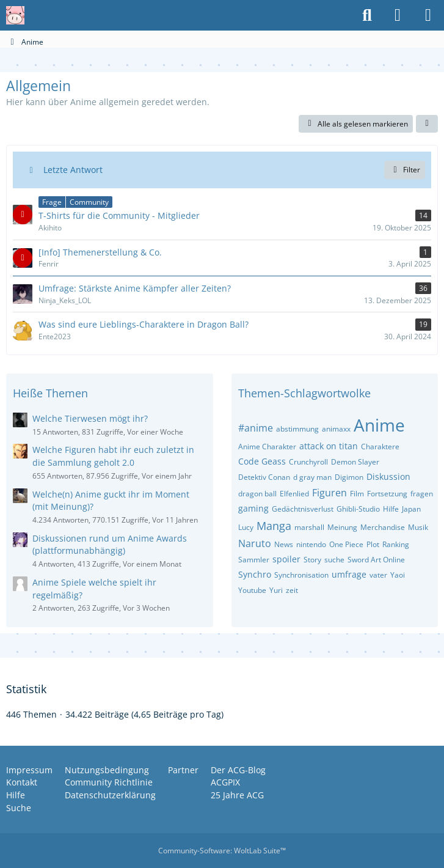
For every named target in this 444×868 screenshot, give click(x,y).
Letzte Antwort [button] (73, 170)
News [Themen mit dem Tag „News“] (284, 544)
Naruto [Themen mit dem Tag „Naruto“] (255, 543)
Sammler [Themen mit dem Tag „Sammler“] (254, 560)
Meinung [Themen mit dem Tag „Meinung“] (342, 527)
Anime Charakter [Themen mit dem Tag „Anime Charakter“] (267, 447)
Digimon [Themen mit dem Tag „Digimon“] (349, 477)
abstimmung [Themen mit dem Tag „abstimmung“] (297, 429)
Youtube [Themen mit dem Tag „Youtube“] (252, 590)
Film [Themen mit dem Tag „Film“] (357, 494)
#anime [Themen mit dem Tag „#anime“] (256, 428)
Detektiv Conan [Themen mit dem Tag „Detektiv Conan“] (264, 477)
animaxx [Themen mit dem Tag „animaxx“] (336, 429)
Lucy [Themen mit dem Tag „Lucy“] (246, 527)
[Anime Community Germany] (15, 15)
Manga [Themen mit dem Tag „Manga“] (274, 526)
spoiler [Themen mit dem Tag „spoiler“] (286, 559)
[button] (427, 124)
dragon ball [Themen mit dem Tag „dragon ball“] (257, 494)
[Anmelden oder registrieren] (398, 15)
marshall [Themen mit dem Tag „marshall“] (309, 527)
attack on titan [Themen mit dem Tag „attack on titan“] (329, 446)
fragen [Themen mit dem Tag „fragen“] (422, 494)
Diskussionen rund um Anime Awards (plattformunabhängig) (110, 545)
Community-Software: (222, 851)
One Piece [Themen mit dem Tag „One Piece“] (346, 544)
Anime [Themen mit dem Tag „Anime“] (379, 425)
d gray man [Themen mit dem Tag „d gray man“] (312, 477)
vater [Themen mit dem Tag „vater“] (378, 575)
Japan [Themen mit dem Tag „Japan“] (411, 509)
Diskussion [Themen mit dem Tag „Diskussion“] (388, 476)
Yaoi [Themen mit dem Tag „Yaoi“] (398, 575)
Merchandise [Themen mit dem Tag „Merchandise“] (383, 527)
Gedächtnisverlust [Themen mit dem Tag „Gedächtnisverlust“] (303, 509)
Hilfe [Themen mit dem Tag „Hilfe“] (391, 509)
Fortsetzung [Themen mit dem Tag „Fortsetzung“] (387, 494)
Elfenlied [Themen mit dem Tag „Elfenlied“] (294, 494)
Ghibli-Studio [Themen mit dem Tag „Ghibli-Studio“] (358, 509)
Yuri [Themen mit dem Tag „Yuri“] (276, 590)
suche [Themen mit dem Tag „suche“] (334, 560)
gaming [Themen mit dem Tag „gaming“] (253, 508)
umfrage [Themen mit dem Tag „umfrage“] (349, 574)
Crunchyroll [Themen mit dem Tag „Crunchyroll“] (308, 462)
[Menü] (428, 15)
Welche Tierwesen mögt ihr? (90, 418)
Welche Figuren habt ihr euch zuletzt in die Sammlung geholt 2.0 (113, 456)
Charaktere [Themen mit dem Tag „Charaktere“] (380, 447)
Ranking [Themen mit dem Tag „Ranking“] (396, 544)
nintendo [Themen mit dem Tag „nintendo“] (311, 544)
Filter (405, 170)
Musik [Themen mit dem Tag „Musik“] (418, 527)
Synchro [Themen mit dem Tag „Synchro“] (255, 574)
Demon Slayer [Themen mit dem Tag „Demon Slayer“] (355, 462)
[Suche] (367, 15)
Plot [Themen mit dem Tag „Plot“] (373, 544)
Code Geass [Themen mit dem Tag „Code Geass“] (262, 461)
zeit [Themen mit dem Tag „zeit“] (292, 590)
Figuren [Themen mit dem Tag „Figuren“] (329, 493)
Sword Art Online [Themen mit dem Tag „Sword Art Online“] (376, 560)
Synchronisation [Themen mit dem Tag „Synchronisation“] (301, 575)
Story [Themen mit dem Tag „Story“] (312, 560)
